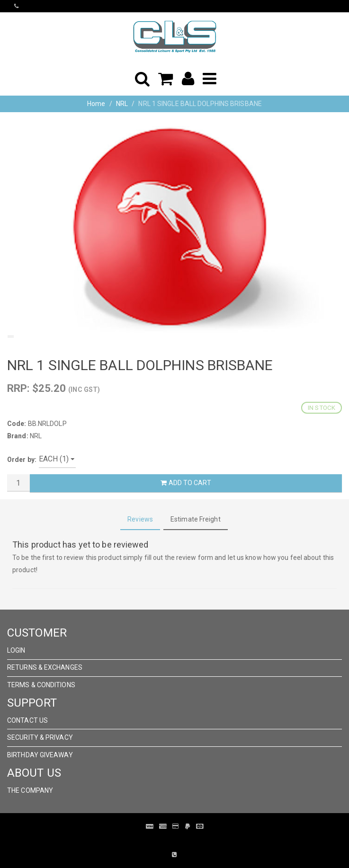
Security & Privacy (40, 737)
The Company (30, 790)
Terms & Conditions (41, 685)
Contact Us (27, 720)
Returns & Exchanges (45, 667)
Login (16, 650)
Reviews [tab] (140, 519)
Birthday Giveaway (40, 755)
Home (96, 104)
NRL (122, 104)
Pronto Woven (168, 841)
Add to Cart (186, 483)
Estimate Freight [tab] (196, 519)
